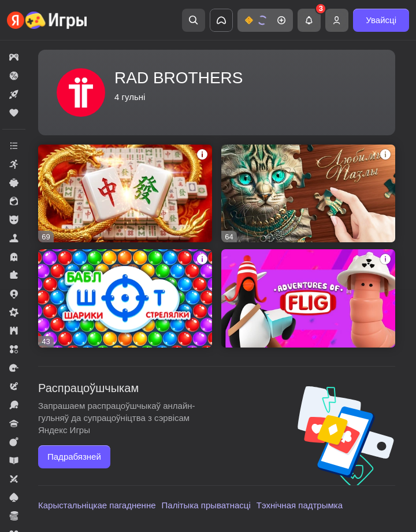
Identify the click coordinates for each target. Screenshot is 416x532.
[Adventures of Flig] (308, 298)
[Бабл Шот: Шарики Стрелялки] (125, 298)
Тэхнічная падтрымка (300, 505)
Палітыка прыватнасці (206, 505)
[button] (265, 20)
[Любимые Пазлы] (308, 193)
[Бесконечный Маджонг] (125, 193)
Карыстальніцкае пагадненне (97, 505)
